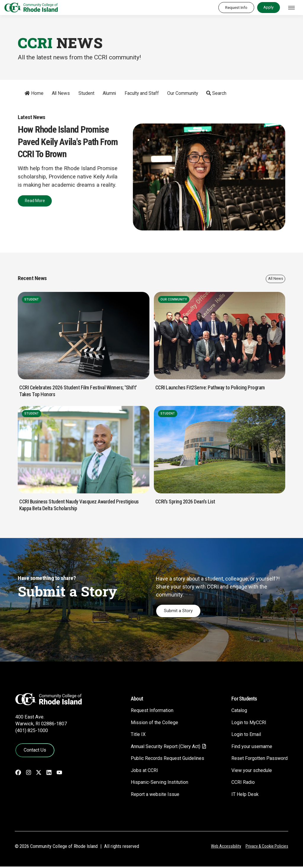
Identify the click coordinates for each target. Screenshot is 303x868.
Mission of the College (146, 724)
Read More (34, 199)
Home (31, 93)
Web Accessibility (225, 848)
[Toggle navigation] (291, 8)
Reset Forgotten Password (258, 760)
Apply (268, 7)
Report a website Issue (147, 796)
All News (58, 93)
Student (84, 93)
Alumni (107, 93)
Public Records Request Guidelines (160, 760)
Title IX (129, 736)
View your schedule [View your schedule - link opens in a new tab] (249, 772)
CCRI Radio (240, 784)
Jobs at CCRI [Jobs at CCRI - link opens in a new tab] (136, 772)
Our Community (180, 93)
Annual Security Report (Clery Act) (159, 748)
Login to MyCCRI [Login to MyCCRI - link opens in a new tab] (246, 724)
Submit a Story (180, 612)
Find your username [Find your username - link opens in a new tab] (250, 748)
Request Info (236, 7)
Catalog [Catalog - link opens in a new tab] (237, 712)
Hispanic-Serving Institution (152, 784)
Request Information (144, 712)
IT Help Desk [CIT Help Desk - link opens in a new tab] (242, 796)
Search (214, 93)
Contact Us (34, 751)
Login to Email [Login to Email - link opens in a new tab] (244, 736)
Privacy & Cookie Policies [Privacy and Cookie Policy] (266, 848)
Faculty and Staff (139, 93)
